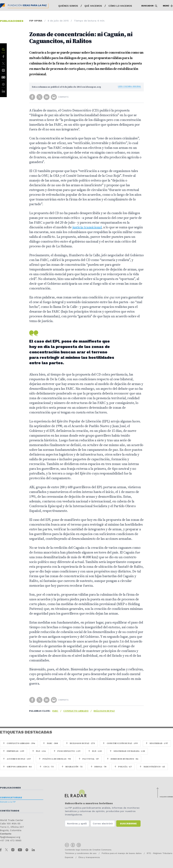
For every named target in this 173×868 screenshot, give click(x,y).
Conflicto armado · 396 (19, 743)
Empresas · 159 (14, 751)
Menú (168, 6)
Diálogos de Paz (104, 711)
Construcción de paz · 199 (120, 743)
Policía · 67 (123, 767)
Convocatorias (11, 797)
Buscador (149, 6)
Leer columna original (129, 87)
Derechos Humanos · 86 (123, 759)
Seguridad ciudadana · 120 (127, 751)
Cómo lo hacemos (120, 6)
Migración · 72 (72, 767)
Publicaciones (10, 788)
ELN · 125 (95, 751)
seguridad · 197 (157, 743)
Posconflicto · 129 (67, 751)
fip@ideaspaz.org (10, 837)
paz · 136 (39, 751)
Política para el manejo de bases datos (122, 853)
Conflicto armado (76, 711)
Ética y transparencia (89, 857)
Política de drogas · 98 (55, 759)
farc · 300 (50, 743)
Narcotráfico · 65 (152, 767)
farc (55, 711)
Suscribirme (128, 824)
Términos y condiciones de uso (81, 853)
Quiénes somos (68, 6)
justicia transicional (87, 227)
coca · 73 (47, 767)
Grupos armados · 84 (17, 767)
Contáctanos (10, 811)
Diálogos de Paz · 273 (80, 743)
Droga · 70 (98, 767)
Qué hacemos (93, 6)
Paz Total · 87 (89, 759)
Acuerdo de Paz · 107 (17, 759)
